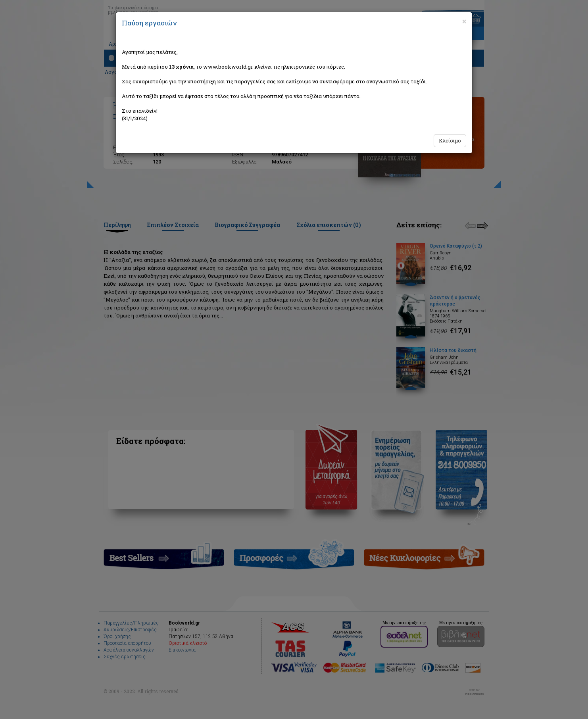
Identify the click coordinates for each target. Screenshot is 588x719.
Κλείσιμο (450, 140)
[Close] (464, 21)
